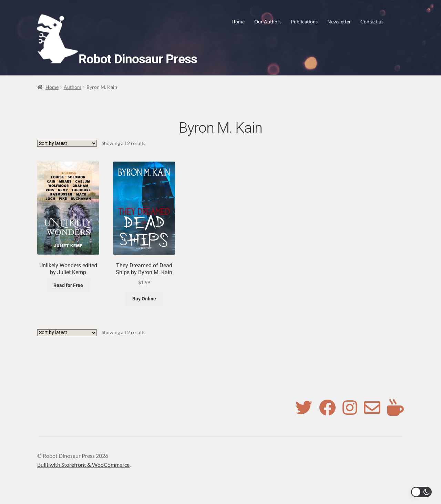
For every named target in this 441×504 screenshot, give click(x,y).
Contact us (372, 22)
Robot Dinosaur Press (138, 59)
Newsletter (339, 22)
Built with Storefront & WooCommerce (83, 465)
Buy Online (144, 299)
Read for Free (68, 285)
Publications (304, 22)
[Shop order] (67, 143)
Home (238, 22)
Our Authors (268, 22)
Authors (73, 87)
